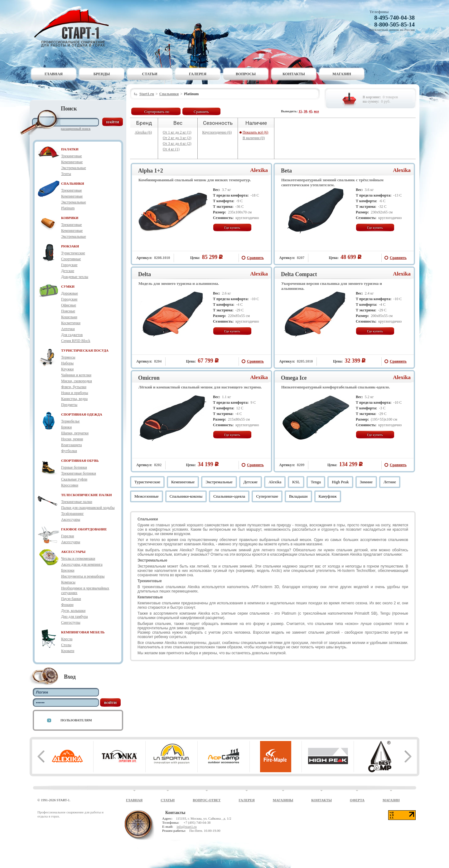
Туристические (73, 253)
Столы (66, 645)
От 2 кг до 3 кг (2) (177, 138)
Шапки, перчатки (75, 433)
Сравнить (201, 112)
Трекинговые (72, 156)
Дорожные (70, 293)
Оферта (357, 800)
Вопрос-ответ (207, 800)
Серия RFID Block (76, 341)
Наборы (67, 363)
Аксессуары (71, 519)
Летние (390, 482)
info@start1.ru (186, 827)
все (316, 111)
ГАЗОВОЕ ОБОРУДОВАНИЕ (84, 529)
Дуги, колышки (73, 611)
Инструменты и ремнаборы (83, 576)
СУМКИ (68, 286)
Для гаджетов (72, 335)
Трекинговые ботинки (79, 473)
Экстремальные (74, 168)
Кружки (67, 369)
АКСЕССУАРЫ (73, 552)
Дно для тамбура (75, 617)
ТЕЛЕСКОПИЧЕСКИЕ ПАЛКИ (87, 495)
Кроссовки (70, 485)
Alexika (259, 170)
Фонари (67, 605)
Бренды (102, 74)
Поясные (68, 311)
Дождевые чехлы (75, 277)
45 (311, 111)
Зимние (366, 482)
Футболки (69, 451)
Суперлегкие (267, 496)
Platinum (68, 208)
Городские (69, 265)
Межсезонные (147, 496)
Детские (68, 271)
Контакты (294, 74)
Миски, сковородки (77, 381)
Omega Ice (294, 378)
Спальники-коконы (186, 496)
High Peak (340, 482)
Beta (286, 171)
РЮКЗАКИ (70, 246)
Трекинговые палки (77, 502)
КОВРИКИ (70, 218)
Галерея (198, 74)
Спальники (169, 94)
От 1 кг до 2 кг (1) (177, 132)
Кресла (67, 639)
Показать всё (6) (255, 132)
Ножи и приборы (75, 393)
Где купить (232, 227)
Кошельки (69, 317)
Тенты (66, 174)
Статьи (150, 74)
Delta (145, 274)
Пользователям (76, 720)
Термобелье (70, 421)
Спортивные (71, 259)
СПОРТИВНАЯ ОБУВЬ (80, 461)
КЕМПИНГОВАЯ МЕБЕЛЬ (83, 632)
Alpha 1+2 (151, 171)
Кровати (68, 651)
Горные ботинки (74, 467)
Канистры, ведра (74, 399)
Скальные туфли (74, 479)
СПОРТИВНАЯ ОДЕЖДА (82, 414)
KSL (296, 482)
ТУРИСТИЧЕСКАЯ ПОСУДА (85, 350)
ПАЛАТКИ (70, 149)
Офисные (69, 305)
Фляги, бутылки (74, 387)
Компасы (68, 582)
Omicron (149, 378)
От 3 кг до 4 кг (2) (177, 144)
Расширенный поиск (76, 129)
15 (300, 111)
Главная (54, 74)
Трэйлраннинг (72, 514)
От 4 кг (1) (171, 149)
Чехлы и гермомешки (78, 558)
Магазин (342, 74)
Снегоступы (71, 622)
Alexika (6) (143, 132)
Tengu (316, 482)
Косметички (71, 323)
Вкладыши (298, 496)
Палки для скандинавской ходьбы (88, 508)
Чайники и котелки (76, 375)
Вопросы (246, 74)
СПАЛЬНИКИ (73, 183)
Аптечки (68, 329)
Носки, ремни (72, 439)
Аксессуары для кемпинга (82, 564)
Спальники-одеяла (229, 496)
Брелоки (68, 570)
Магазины (283, 800)
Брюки (66, 427)
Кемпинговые (72, 162)
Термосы (68, 357)
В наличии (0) (254, 138)
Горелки (68, 536)
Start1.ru (147, 94)
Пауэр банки (71, 599)
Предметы (69, 405)
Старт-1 (74, 27)
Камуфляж (328, 496)
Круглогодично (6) (217, 132)
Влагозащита (71, 445)
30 (305, 111)
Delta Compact (299, 274)
